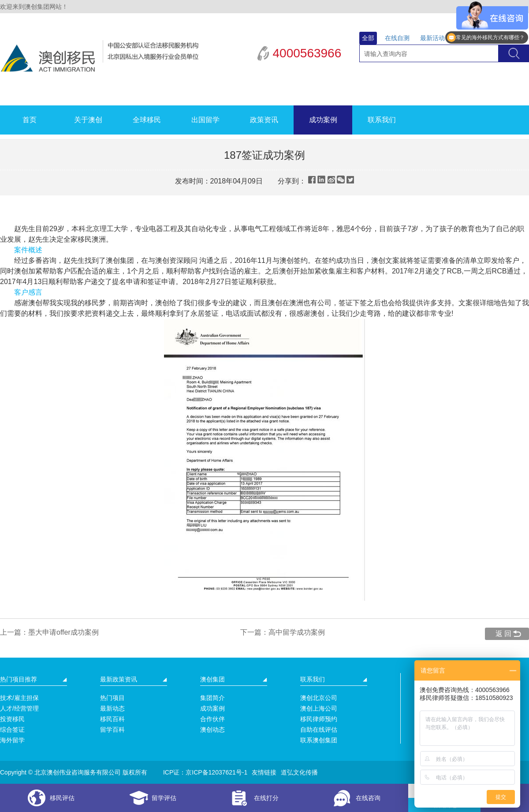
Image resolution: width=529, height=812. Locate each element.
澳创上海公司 (319, 708)
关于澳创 (88, 120)
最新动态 (112, 708)
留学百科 (112, 730)
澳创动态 (212, 730)
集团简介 (212, 698)
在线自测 (397, 38)
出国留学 (205, 120)
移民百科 (112, 719)
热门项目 (112, 698)
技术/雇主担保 (19, 698)
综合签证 (12, 730)
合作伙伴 (212, 719)
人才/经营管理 (19, 708)
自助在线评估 (319, 730)
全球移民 (147, 120)
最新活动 (432, 38)
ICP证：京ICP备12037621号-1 (205, 772)
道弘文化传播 (299, 772)
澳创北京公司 (319, 698)
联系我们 (382, 120)
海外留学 (12, 740)
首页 (30, 120)
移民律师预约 (319, 719)
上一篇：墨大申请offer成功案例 (49, 632)
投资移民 (12, 719)
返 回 (503, 634)
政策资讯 (264, 120)
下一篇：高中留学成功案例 (283, 632)
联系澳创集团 (319, 740)
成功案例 (323, 120)
